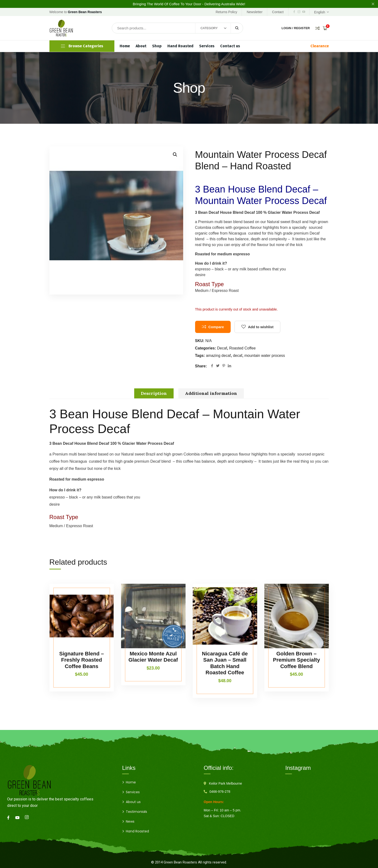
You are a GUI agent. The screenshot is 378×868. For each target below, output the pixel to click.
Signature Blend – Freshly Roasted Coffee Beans (82, 660)
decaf (237, 356)
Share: (201, 366)
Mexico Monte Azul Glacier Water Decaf (153, 657)
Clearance (320, 46)
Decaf (222, 348)
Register (302, 28)
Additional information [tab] (211, 393)
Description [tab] (154, 393)
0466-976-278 (220, 792)
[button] (175, 155)
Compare (216, 327)
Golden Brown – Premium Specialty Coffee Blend (296, 660)
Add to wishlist (261, 327)
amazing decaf (218, 356)
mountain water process (265, 356)
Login (286, 28)
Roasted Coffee (242, 348)
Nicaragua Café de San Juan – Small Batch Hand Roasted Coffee (225, 663)
